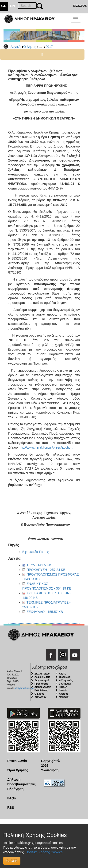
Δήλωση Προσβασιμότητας (21, 782)
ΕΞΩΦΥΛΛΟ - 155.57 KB (45, 612)
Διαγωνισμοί (42, 680)
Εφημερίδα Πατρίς (36, 552)
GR (4, 6)
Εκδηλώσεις (41, 690)
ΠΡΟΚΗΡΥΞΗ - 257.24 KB (46, 570)
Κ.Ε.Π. (62, 674)
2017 (49, 47)
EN (13, 6)
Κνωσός (63, 694)
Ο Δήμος (30, 47)
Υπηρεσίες (40, 697)
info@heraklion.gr (24, 688)
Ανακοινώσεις (42, 677)
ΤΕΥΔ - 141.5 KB (39, 565)
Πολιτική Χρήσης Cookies (44, 852)
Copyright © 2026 (50, 763)
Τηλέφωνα (65, 677)
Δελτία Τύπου (42, 674)
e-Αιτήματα (65, 684)
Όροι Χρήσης (18, 770)
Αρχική (16, 47)
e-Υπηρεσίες (66, 680)
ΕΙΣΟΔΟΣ (80, 6)
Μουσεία (64, 697)
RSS (11, 808)
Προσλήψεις (41, 684)
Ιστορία (63, 690)
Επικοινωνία (17, 761)
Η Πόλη (63, 687)
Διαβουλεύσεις (43, 687)
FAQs (12, 798)
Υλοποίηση (50, 770)
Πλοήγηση (15, 789)
